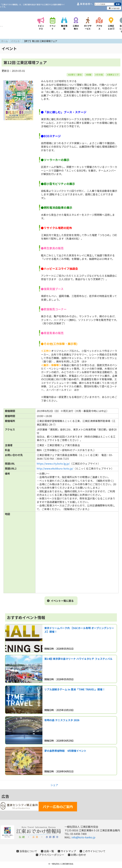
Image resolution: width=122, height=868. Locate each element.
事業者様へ (85, 4)
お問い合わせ (79, 856)
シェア (54, 783)
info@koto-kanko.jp (83, 836)
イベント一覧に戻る (60, 599)
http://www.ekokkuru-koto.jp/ (55, 467)
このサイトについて (97, 850)
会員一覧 (46, 850)
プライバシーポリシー (48, 856)
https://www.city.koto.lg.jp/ (53, 462)
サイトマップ (68, 850)
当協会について (22, 850)
